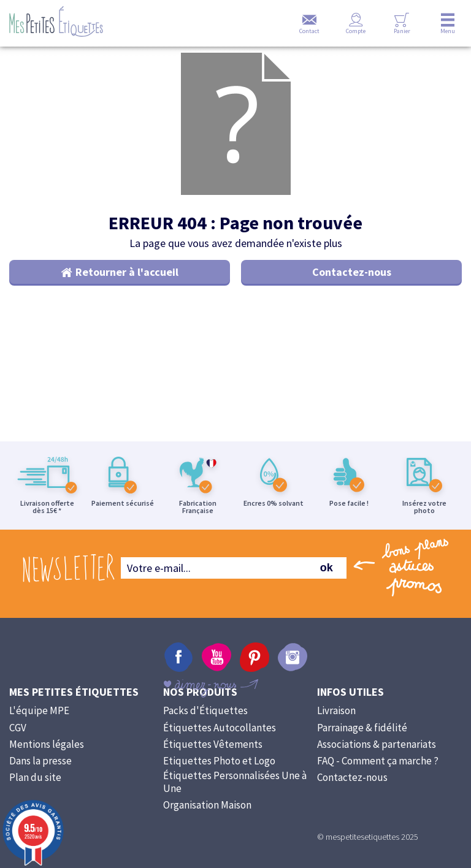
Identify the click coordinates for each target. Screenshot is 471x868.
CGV (18, 740)
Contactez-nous (352, 284)
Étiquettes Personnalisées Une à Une (235, 794)
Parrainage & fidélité (362, 740)
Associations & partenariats (377, 756)
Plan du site (35, 790)
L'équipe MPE (39, 723)
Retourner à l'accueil (127, 284)
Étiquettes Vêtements (213, 756)
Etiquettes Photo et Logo (219, 773)
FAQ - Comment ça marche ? (378, 773)
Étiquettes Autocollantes (220, 740)
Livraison (336, 723)
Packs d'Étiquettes (205, 723)
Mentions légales (47, 756)
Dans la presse (40, 773)
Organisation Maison (207, 817)
